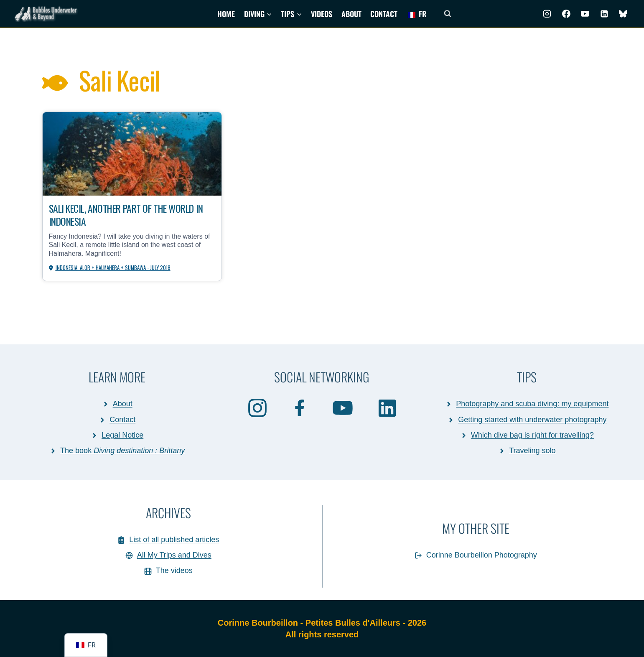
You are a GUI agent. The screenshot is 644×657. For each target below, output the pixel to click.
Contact (384, 14)
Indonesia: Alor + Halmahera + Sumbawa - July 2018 (114, 268)
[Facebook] (566, 14)
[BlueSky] (623, 14)
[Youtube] (585, 14)
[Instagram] (547, 14)
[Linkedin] (604, 14)
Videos (322, 14)
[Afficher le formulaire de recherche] (448, 14)
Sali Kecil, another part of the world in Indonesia (131, 215)
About (351, 14)
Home (226, 14)
